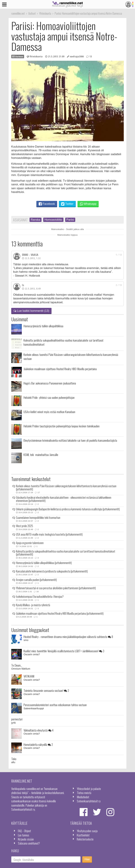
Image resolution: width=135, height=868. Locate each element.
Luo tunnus (24, 835)
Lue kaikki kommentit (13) (31, 311)
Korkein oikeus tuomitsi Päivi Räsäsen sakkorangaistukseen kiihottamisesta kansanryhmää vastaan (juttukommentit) (66, 488)
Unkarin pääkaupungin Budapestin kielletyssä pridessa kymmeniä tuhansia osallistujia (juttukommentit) (68, 509)
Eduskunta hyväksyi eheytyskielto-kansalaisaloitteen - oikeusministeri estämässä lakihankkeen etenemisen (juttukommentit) (64, 499)
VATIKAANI (29, 676)
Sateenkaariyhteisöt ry (89, 801)
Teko (14, 759)
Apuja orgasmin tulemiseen (30, 543)
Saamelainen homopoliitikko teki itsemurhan (38, 518)
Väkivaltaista (38, 730)
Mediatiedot (83, 797)
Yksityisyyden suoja (87, 831)
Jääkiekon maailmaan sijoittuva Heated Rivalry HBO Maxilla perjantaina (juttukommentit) (60, 613)
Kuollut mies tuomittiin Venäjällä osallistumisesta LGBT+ (64, 651)
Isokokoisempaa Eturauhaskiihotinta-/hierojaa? (40, 596)
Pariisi (70, 220)
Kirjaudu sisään (26, 839)
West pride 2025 (25, 526)
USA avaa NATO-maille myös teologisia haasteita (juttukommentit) (49, 534)
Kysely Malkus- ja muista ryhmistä (33, 605)
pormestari (17, 719)
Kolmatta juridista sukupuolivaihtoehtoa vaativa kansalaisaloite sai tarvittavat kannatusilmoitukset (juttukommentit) (66, 553)
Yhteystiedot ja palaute (89, 789)
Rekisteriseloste (85, 839)
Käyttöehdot (83, 835)
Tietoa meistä (84, 793)
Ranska (36, 220)
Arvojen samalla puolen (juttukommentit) (36, 580)
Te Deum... (17, 665)
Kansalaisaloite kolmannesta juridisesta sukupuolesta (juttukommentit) (52, 571)
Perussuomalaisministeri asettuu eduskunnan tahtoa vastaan (55, 705)
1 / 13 (119, 255)
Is (23, 285)
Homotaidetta (38, 744)
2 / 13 (119, 285)
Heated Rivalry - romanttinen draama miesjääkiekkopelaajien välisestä (68, 637)
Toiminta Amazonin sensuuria (46, 690)
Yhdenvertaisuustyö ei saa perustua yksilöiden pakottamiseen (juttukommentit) (56, 588)
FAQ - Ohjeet (24, 831)
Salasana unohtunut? (29, 843)
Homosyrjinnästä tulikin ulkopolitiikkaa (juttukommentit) (44, 563)
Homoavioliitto (53, 220)
